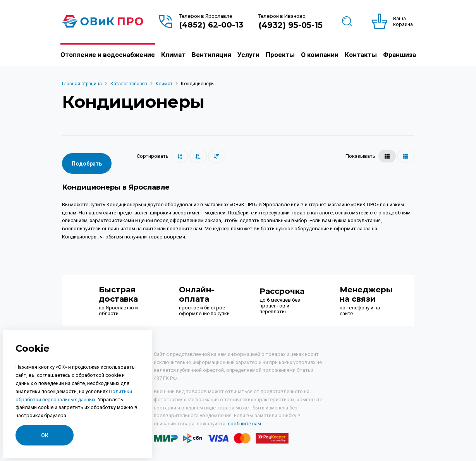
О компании (320, 55)
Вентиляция (211, 55)
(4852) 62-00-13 (211, 25)
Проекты (280, 55)
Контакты (361, 55)
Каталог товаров (129, 84)
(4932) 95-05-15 (290, 25)
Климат (173, 55)
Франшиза (400, 55)
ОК (45, 435)
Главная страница (82, 84)
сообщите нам (244, 424)
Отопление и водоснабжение (108, 55)
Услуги (248, 55)
